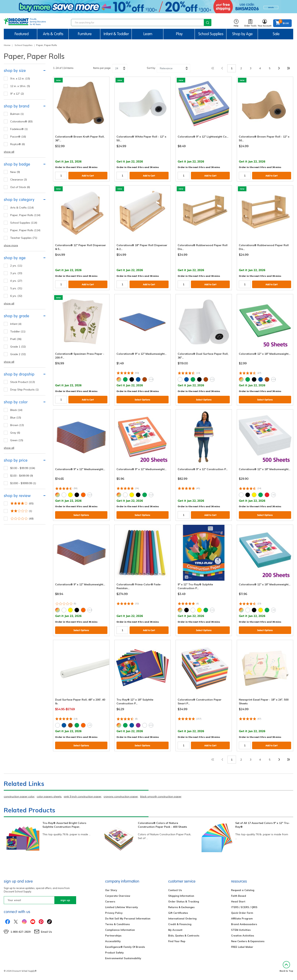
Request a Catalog (243, 890)
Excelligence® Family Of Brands (125, 947)
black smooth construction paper (161, 796)
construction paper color (19, 796)
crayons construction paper (121, 796)
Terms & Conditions (117, 924)
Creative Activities (243, 936)
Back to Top (286, 967)
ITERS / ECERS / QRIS (244, 907)
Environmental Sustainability (123, 958)
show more (11, 245)
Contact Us (175, 890)
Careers (110, 901)
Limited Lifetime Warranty (122, 907)
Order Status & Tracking (184, 901)
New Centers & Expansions (248, 941)
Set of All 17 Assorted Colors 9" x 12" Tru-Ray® (262, 825)
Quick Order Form (242, 913)
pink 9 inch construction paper (83, 796)
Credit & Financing (180, 924)
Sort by (151, 68)
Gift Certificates (178, 913)
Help (236, 23)
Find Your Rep (177, 941)
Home (7, 45)
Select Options (142, 400)
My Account (175, 930)
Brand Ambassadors (244, 924)
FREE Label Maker (242, 947)
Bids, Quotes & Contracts (184, 936)
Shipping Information (181, 896)
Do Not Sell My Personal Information (128, 919)
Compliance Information (120, 930)
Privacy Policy (114, 913)
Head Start (238, 901)
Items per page (102, 68)
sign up (65, 900)
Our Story (111, 890)
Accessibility (113, 941)
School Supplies (24, 45)
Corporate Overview (118, 896)
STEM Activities (241, 930)
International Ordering (182, 919)
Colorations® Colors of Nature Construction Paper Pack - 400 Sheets (162, 825)
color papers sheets (49, 796)
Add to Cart (88, 176)
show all (9, 152)
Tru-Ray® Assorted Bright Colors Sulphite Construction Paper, (64, 825)
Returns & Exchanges (181, 907)
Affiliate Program (242, 919)
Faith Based (239, 896)
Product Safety (114, 953)
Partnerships (113, 936)
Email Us (46, 932)
